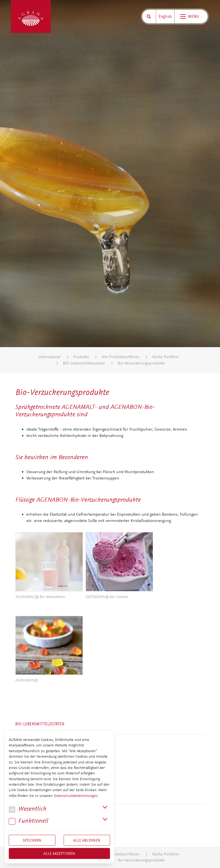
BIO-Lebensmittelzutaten (84, 363)
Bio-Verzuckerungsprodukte (141, 363)
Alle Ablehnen (87, 840)
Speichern (32, 840)
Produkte (81, 357)
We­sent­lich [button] (28, 809)
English (165, 16)
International (50, 357)
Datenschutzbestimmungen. (76, 796)
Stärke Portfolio (165, 357)
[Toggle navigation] (191, 16)
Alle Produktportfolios (120, 357)
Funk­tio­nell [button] (29, 821)
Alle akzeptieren (59, 853)
